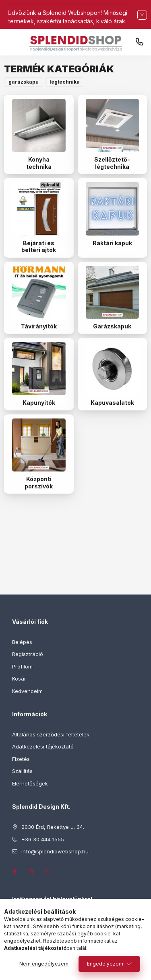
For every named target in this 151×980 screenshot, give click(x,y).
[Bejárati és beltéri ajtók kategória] (39, 209)
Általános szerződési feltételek (51, 734)
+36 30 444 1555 (139, 42)
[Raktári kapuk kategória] (113, 209)
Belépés (22, 642)
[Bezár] (142, 15)
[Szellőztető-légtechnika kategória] (113, 126)
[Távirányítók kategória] (39, 292)
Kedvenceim (27, 691)
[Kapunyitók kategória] (39, 369)
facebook (14, 872)
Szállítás (22, 771)
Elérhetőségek (30, 783)
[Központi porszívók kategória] (39, 445)
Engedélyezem (105, 964)
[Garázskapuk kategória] (113, 292)
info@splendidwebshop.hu (55, 851)
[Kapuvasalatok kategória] (113, 369)
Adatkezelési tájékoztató (43, 746)
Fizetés (21, 759)
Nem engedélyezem (44, 964)
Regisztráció (28, 654)
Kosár (19, 679)
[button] (24, 82)
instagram (31, 872)
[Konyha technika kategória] (39, 126)
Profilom (22, 666)
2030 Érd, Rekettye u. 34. (53, 827)
